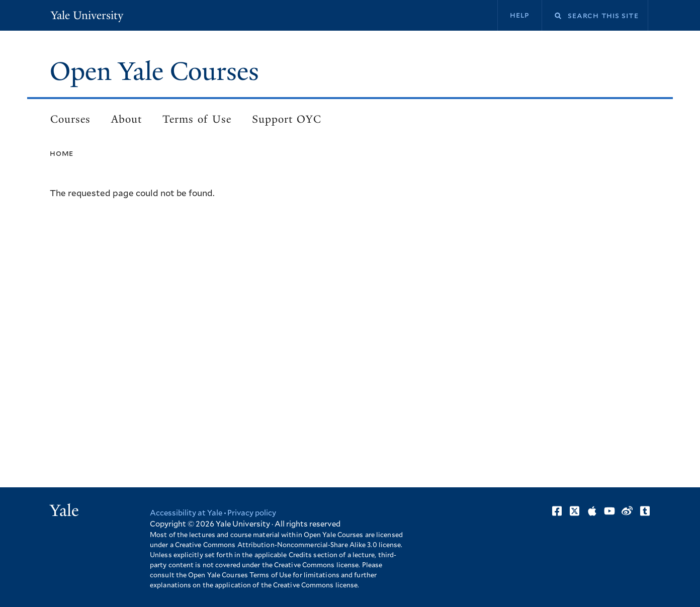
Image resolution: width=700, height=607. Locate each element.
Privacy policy (252, 513)
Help (520, 15)
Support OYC (287, 119)
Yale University (87, 15)
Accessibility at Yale (186, 513)
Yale (64, 510)
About (126, 119)
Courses (70, 119)
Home (62, 153)
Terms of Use (197, 119)
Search (552, 16)
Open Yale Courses (154, 71)
